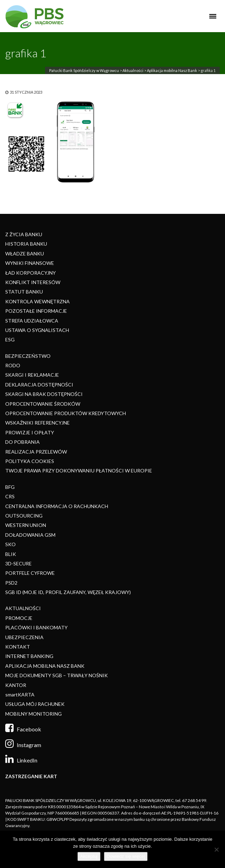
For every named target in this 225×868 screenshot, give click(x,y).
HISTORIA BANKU (26, 244)
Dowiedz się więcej (126, 856)
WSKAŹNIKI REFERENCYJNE (37, 423)
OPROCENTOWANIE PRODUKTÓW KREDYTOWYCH (66, 413)
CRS (10, 496)
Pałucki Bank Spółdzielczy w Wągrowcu (84, 70)
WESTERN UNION (26, 525)
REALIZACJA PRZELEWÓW (36, 452)
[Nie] (216, 849)
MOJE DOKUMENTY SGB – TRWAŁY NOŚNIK (57, 675)
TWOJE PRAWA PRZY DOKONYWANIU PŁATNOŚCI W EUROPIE (79, 471)
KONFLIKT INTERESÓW (33, 282)
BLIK (11, 554)
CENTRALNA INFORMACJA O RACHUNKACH (57, 506)
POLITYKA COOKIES (30, 461)
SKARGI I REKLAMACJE (32, 375)
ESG (10, 339)
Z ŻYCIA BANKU (24, 234)
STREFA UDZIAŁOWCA (32, 321)
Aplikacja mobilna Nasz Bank (172, 70)
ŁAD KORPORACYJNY (31, 273)
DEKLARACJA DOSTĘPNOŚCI (39, 385)
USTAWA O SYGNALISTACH (37, 330)
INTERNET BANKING (29, 656)
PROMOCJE (19, 618)
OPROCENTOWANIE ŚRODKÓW (43, 404)
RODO (13, 365)
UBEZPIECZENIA (24, 637)
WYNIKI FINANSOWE (30, 263)
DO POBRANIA (22, 442)
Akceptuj (89, 856)
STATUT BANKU (24, 292)
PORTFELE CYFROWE (30, 573)
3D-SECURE (18, 563)
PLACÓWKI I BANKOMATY (36, 627)
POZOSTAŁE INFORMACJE (36, 311)
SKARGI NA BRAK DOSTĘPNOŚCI (44, 394)
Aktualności (133, 70)
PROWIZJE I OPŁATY (30, 432)
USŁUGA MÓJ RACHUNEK (35, 704)
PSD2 (11, 583)
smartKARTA (20, 695)
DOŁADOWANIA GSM (30, 535)
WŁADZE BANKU (25, 254)
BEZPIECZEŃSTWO (28, 356)
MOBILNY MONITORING (33, 714)
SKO (10, 544)
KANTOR (16, 685)
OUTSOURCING (24, 516)
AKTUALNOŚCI (23, 608)
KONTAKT (18, 647)
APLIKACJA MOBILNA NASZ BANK (45, 666)
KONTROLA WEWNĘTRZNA (37, 301)
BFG (10, 487)
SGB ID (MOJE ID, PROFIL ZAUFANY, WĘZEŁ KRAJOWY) (68, 592)
